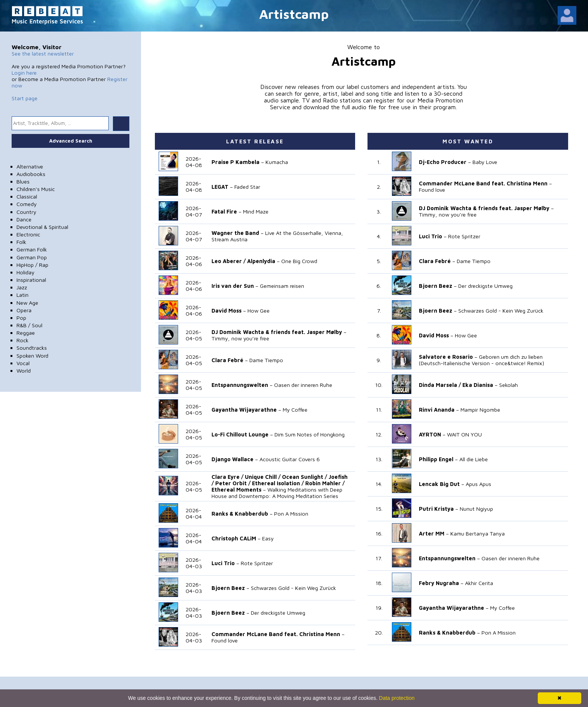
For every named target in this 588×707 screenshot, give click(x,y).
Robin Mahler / (325, 483)
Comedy (27, 204)
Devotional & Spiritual (42, 227)
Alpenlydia (261, 261)
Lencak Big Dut (439, 484)
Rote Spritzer (257, 563)
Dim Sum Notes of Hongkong (310, 434)
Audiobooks (31, 174)
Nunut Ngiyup (476, 509)
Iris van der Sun (233, 286)
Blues (23, 181)
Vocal (23, 363)
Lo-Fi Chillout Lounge (240, 434)
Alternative (30, 166)
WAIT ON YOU (464, 434)
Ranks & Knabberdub (240, 514)
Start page (25, 98)
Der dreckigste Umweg (278, 613)
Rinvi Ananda (437, 410)
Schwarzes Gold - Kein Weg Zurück (293, 588)
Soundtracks (32, 348)
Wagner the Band (235, 233)
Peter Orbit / (233, 483)
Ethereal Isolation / (278, 483)
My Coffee (295, 410)
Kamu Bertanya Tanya (478, 533)
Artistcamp (294, 14)
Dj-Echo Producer (443, 162)
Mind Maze (256, 211)
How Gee (259, 311)
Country (26, 212)
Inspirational (31, 280)
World (24, 371)
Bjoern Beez (228, 588)
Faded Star (247, 187)
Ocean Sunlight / (304, 477)
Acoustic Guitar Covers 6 (290, 459)
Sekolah (508, 385)
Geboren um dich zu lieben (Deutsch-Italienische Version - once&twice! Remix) (481, 360)
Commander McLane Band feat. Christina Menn (276, 634)
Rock (22, 340)
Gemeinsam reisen (282, 286)
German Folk (32, 249)
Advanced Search (71, 141)
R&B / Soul (29, 325)
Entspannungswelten (240, 385)
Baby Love (485, 162)
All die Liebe (474, 459)
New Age (27, 303)
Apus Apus (478, 484)
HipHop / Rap (32, 265)
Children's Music (36, 189)
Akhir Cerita (479, 583)
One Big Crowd (299, 261)
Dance (24, 219)
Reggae (26, 333)
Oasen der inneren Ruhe (303, 385)
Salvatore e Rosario (446, 357)
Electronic (28, 234)
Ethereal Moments (236, 490)
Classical (27, 196)
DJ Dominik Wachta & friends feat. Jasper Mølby (277, 332)
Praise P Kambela (235, 162)
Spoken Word (32, 356)
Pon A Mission (291, 514)
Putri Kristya (436, 509)
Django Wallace (232, 459)
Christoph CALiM (234, 538)
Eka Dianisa (478, 385)
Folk (21, 242)
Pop (21, 318)
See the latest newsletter (43, 53)
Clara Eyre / (227, 477)
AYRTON (430, 434)
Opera (24, 310)
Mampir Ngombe (480, 410)
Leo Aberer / (229, 261)
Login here (24, 73)
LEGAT (220, 187)
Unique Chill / (263, 477)
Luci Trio (223, 563)
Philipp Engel (436, 459)
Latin (22, 295)
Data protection (397, 698)
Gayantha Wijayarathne (244, 410)
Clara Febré (227, 360)
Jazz (22, 287)
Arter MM (432, 533)
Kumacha (277, 162)
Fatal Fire (224, 211)
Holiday (25, 272)
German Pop (32, 257)
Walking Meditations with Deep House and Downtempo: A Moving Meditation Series (277, 493)
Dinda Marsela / (440, 385)
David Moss (226, 311)
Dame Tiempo (266, 360)
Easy (268, 538)
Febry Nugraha (439, 583)
